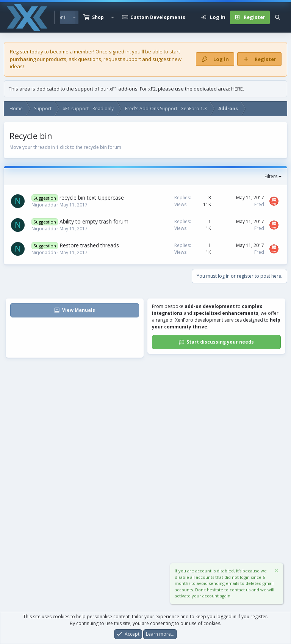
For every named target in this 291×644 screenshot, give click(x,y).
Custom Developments (158, 17)
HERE (237, 89)
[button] (113, 17)
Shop (98, 17)
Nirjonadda (44, 205)
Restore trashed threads (89, 245)
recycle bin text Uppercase (92, 198)
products (56, 59)
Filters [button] (271, 176)
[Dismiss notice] (276, 572)
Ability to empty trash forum (94, 221)
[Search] (278, 17)
